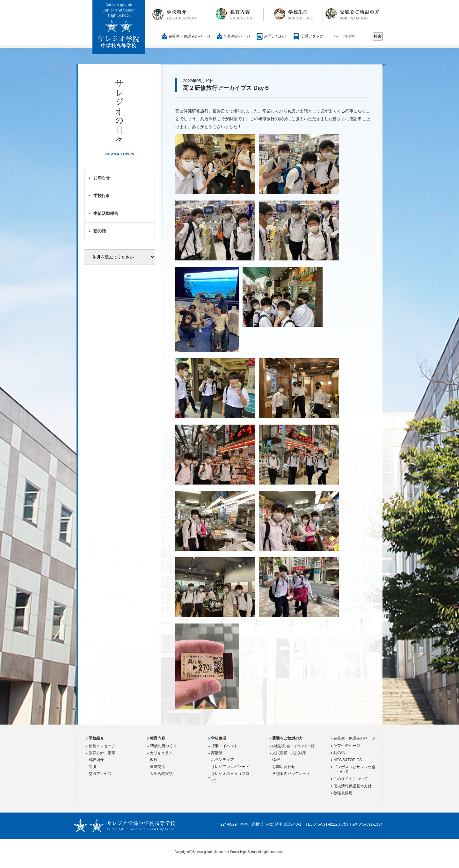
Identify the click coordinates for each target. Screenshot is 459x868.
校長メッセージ (102, 746)
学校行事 (102, 196)
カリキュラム (161, 753)
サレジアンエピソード (230, 767)
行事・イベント (224, 746)
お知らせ (102, 178)
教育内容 (234, 14)
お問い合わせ (275, 36)
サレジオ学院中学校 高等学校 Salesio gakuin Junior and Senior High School (119, 27)
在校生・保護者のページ (189, 36)
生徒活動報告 (106, 213)
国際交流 (157, 767)
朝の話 (100, 231)
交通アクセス (312, 36)
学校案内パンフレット (291, 774)
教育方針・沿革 (102, 753)
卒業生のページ (237, 36)
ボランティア (222, 760)
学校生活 (293, 14)
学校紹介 (175, 14)
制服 (92, 767)
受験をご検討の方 (353, 14)
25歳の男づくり (163, 746)
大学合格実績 (161, 774)
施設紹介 (96, 760)
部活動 (217, 753)
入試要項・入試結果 (289, 753)
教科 (154, 760)
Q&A (276, 760)
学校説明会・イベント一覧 (293, 746)
